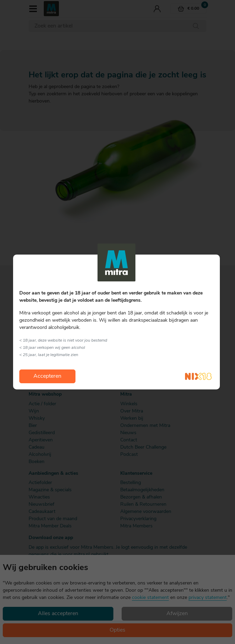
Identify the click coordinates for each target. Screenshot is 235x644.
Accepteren (47, 376)
